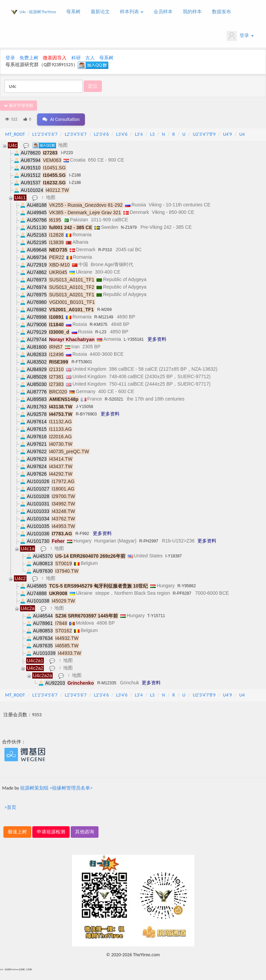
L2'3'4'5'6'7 (76, 134)
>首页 (10, 807)
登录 (240, 36)
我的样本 (192, 12)
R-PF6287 (182, 593)
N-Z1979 (129, 227)
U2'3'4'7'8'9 (204, 134)
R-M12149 (104, 317)
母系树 (73, 12)
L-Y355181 (134, 339)
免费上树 (29, 58)
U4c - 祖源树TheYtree (38, 12)
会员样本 (163, 12)
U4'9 (227, 134)
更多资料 (157, 339)
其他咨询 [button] (85, 832)
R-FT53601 (82, 362)
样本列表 (132, 12)
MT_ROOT (15, 134)
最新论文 (100, 12)
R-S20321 (114, 399)
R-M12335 (107, 683)
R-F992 (82, 534)
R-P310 (105, 250)
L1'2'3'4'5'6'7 (45, 134)
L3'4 (139, 134)
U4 (242, 134)
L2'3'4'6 (102, 134)
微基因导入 (55, 58)
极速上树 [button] (17, 832)
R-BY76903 (86, 414)
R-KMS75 (99, 325)
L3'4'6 (122, 134)
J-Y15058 (84, 407)
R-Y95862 (187, 586)
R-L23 (101, 332)
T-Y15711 (156, 616)
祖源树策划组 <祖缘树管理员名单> (56, 788)
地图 (63, 145)
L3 (152, 134)
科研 (76, 58)
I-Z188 (75, 175)
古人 (90, 58)
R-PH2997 (149, 541)
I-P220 (67, 153)
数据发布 (221, 12)
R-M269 (104, 310)
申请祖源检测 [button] (51, 832)
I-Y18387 (174, 556)
